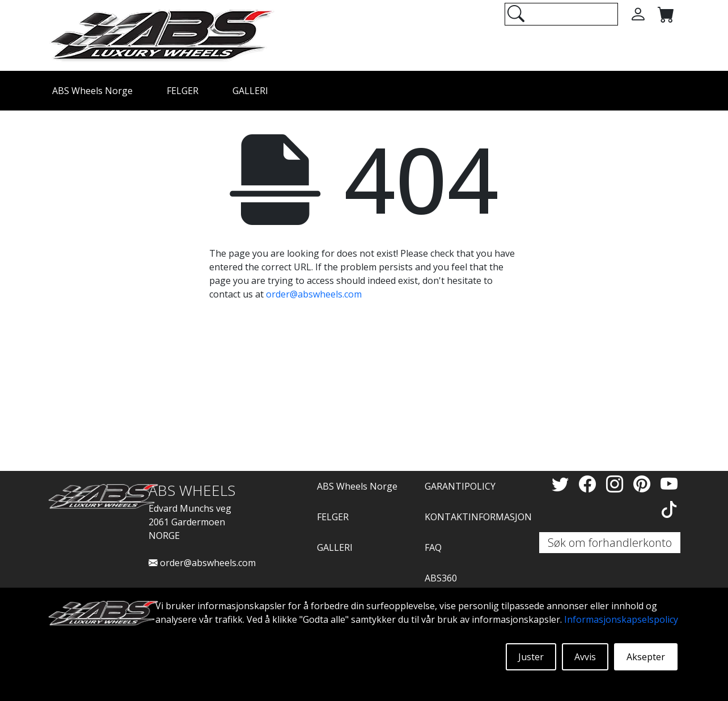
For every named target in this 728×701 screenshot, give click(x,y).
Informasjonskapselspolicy (621, 619)
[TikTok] (669, 509)
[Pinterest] (644, 484)
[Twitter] (562, 484)
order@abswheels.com (314, 294)
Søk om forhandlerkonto (610, 543)
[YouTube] (669, 484)
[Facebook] (590, 484)
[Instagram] (617, 484)
